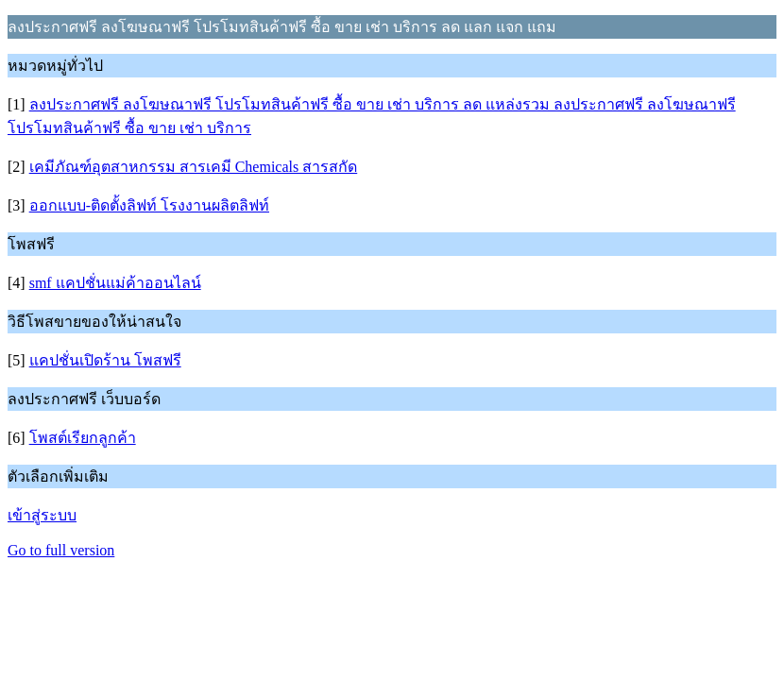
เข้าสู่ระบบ (42, 515)
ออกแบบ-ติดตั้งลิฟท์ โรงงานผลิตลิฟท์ (149, 205)
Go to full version (61, 550)
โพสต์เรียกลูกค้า (83, 438)
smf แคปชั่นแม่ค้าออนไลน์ (115, 283)
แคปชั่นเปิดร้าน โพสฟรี (105, 360)
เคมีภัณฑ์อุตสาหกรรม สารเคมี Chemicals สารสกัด (194, 167)
